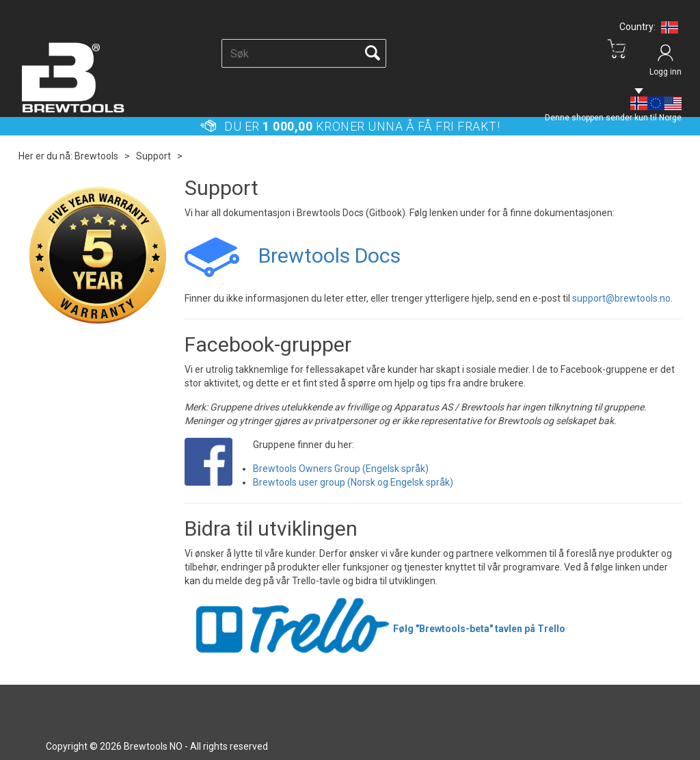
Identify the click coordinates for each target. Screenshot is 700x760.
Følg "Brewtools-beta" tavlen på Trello (375, 629)
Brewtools (96, 156)
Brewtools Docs (329, 255)
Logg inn (665, 72)
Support (153, 156)
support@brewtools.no (621, 298)
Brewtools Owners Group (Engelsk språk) (341, 469)
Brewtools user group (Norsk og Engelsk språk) (353, 482)
